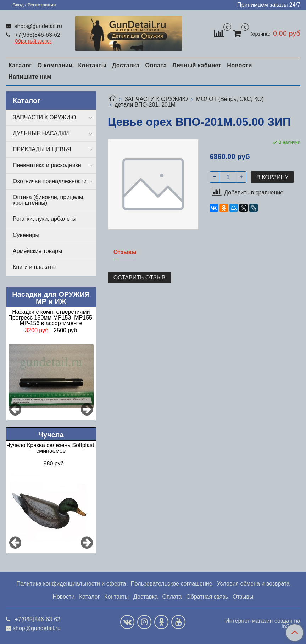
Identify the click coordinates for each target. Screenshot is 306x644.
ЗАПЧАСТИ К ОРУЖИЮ (156, 99)
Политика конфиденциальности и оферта (71, 584)
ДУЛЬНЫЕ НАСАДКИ (41, 133)
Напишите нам (30, 77)
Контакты (92, 65)
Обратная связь (207, 597)
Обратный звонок (33, 41)
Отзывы (243, 597)
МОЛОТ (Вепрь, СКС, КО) (230, 99)
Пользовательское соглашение (171, 584)
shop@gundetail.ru (37, 26)
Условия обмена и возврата (253, 584)
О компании (55, 65)
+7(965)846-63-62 (37, 35)
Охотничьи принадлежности (50, 181)
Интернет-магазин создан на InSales (263, 624)
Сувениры (26, 235)
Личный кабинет (197, 65)
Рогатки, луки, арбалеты (44, 219)
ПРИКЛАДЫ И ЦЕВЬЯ (42, 149)
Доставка (126, 65)
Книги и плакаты (34, 267)
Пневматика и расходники (47, 165)
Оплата (156, 65)
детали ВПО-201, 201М (145, 105)
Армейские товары (37, 251)
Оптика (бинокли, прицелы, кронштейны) (49, 200)
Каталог (20, 65)
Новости (240, 65)
